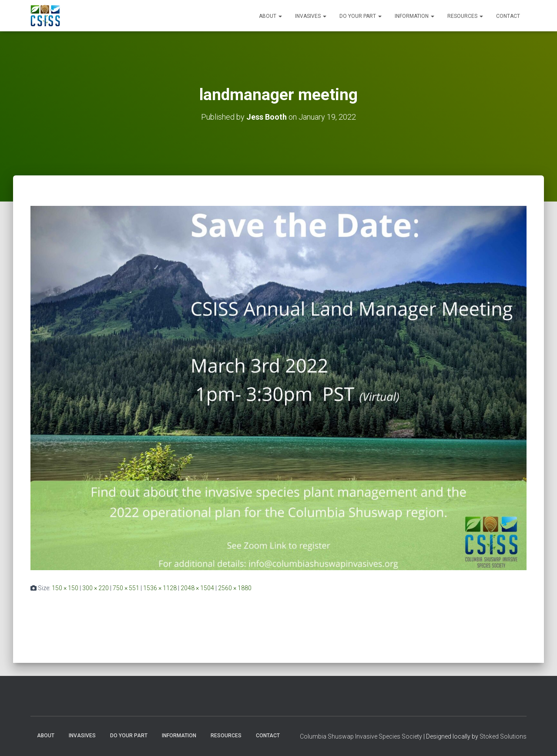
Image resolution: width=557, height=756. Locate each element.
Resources (465, 16)
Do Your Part (361, 16)
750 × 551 (126, 588)
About (270, 16)
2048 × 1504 (197, 588)
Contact (508, 16)
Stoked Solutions (503, 736)
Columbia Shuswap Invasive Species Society (361, 736)
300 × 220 (96, 588)
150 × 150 (65, 588)
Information (414, 16)
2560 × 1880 (235, 588)
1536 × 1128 (160, 588)
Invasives (311, 16)
